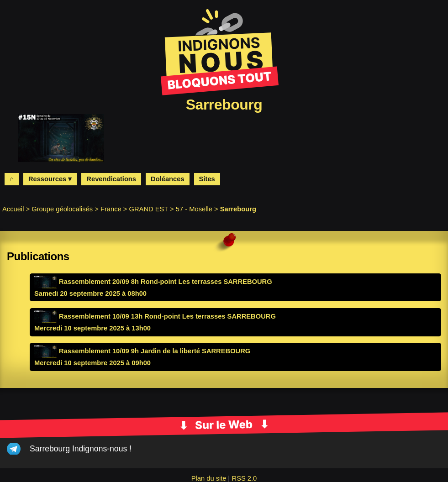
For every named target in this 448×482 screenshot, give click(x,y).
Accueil (13, 209)
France (111, 209)
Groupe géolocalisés (62, 209)
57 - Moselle (194, 209)
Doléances (168, 179)
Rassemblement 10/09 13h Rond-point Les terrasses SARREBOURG (155, 316)
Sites (207, 179)
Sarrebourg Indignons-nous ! (81, 449)
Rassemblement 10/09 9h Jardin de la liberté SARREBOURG (142, 351)
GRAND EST (149, 209)
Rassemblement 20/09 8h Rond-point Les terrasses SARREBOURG (153, 282)
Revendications (111, 179)
